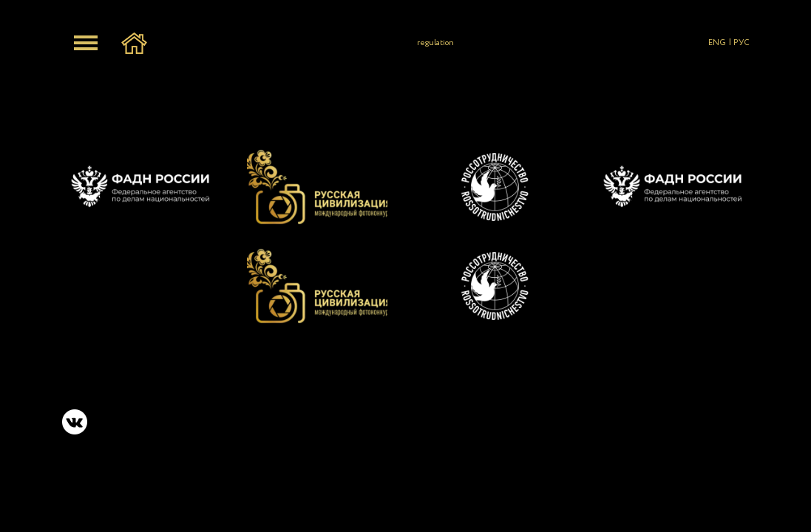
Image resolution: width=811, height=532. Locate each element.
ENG (717, 43)
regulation (435, 43)
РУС (742, 43)
